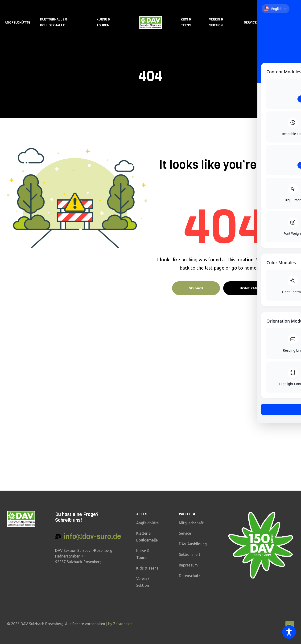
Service (250, 23)
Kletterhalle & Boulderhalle (54, 22)
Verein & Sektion (216, 22)
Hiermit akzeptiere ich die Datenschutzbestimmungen (242, 425)
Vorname (227, 390)
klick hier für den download (57, 388)
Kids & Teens (186, 22)
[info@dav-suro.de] (58, 536)
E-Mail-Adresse (232, 406)
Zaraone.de (123, 624)
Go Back (196, 288)
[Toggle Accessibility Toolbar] (289, 632)
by (111, 624)
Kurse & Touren (103, 22)
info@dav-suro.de (92, 537)
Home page (249, 288)
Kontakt (274, 23)
